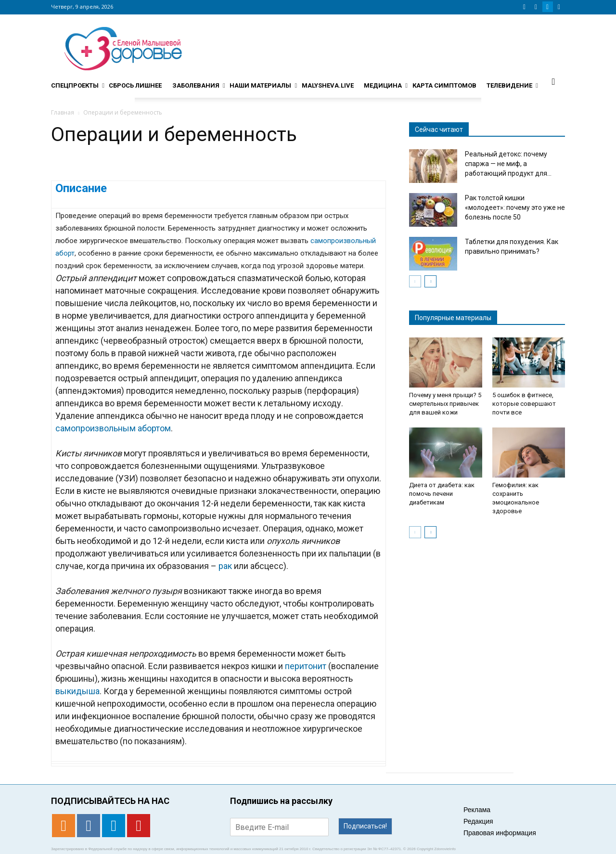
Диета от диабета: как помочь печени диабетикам (442, 494)
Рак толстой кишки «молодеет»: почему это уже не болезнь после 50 (515, 207)
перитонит (306, 666)
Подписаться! (365, 826)
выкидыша (77, 691)
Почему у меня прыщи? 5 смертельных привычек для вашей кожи (445, 404)
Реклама (477, 810)
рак (225, 566)
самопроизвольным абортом (113, 428)
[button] (553, 81)
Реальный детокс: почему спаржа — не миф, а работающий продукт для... (508, 164)
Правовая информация (500, 833)
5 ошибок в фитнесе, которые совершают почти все (524, 404)
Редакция (478, 821)
